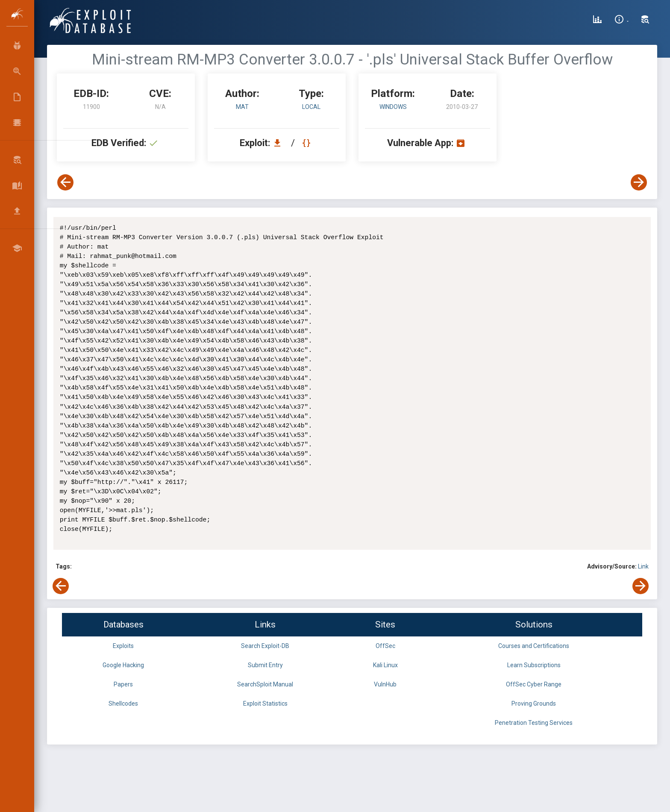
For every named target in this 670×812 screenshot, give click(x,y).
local (311, 107)
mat (242, 107)
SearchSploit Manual (265, 684)
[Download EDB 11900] (279, 143)
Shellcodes (123, 704)
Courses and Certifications (534, 646)
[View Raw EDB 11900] (307, 143)
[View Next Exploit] (639, 182)
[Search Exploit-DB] (645, 21)
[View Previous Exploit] (65, 182)
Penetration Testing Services (534, 723)
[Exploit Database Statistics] (597, 21)
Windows (393, 107)
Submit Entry (265, 665)
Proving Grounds (534, 704)
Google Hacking (123, 665)
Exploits (123, 646)
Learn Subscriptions (534, 665)
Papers (123, 684)
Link (643, 566)
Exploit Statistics (265, 704)
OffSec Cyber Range (534, 684)
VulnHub (385, 684)
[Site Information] (622, 21)
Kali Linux (385, 665)
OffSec (385, 646)
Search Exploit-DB (265, 646)
